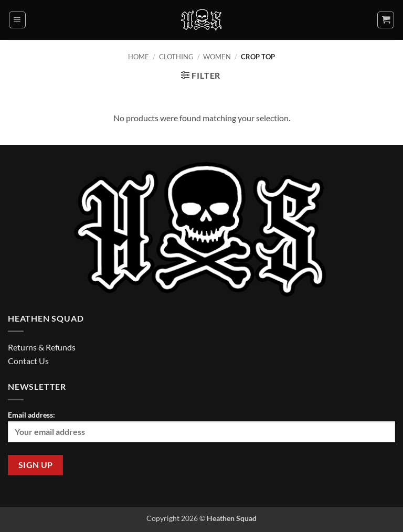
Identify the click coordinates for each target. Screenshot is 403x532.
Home (139, 57)
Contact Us (28, 361)
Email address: (201, 426)
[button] (17, 20)
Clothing (176, 57)
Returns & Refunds (42, 347)
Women (217, 57)
